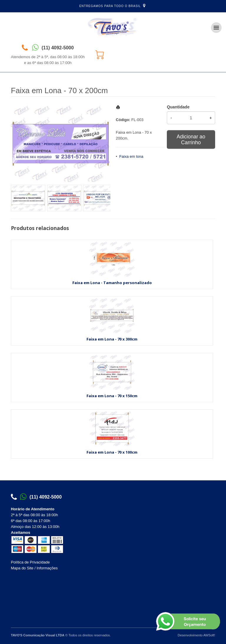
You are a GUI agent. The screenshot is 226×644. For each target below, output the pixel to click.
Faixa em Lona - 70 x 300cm (112, 339)
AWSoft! (209, 635)
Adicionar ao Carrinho (191, 140)
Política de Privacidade (30, 562)
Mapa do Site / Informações (34, 568)
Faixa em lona (131, 156)
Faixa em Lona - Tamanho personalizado (112, 283)
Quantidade (178, 107)
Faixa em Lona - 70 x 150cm (112, 396)
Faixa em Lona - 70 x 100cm (112, 452)
